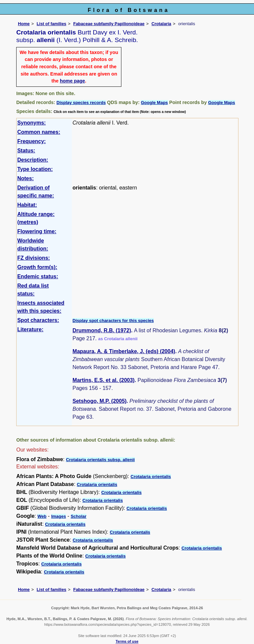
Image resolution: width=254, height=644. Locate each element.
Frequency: (31, 141)
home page (72, 81)
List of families (52, 24)
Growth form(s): (37, 267)
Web (42, 516)
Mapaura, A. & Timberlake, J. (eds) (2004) (124, 351)
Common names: (39, 132)
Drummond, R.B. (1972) (102, 330)
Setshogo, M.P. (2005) (99, 401)
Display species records (81, 103)
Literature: (30, 329)
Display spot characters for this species (113, 321)
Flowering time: (37, 231)
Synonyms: (31, 123)
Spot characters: (38, 320)
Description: (33, 160)
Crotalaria (161, 24)
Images (59, 516)
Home (24, 24)
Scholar (79, 516)
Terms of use (127, 641)
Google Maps (154, 103)
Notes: (25, 178)
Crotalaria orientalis (151, 477)
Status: (26, 151)
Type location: (35, 169)
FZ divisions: (34, 258)
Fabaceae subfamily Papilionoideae (109, 24)
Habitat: (27, 205)
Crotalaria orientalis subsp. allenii (100, 460)
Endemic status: (38, 276)
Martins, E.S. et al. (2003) (104, 380)
